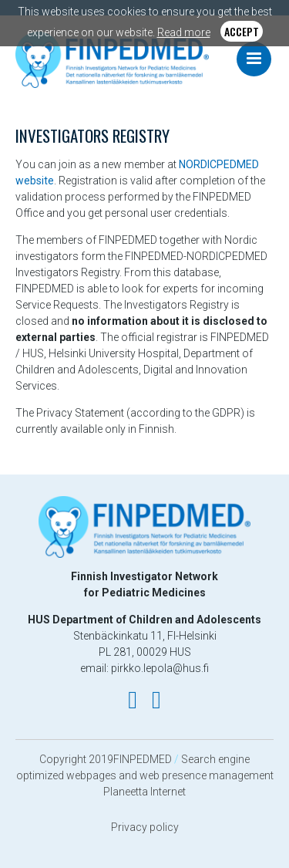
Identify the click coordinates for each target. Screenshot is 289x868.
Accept (242, 31)
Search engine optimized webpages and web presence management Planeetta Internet (145, 775)
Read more (184, 32)
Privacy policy (145, 827)
